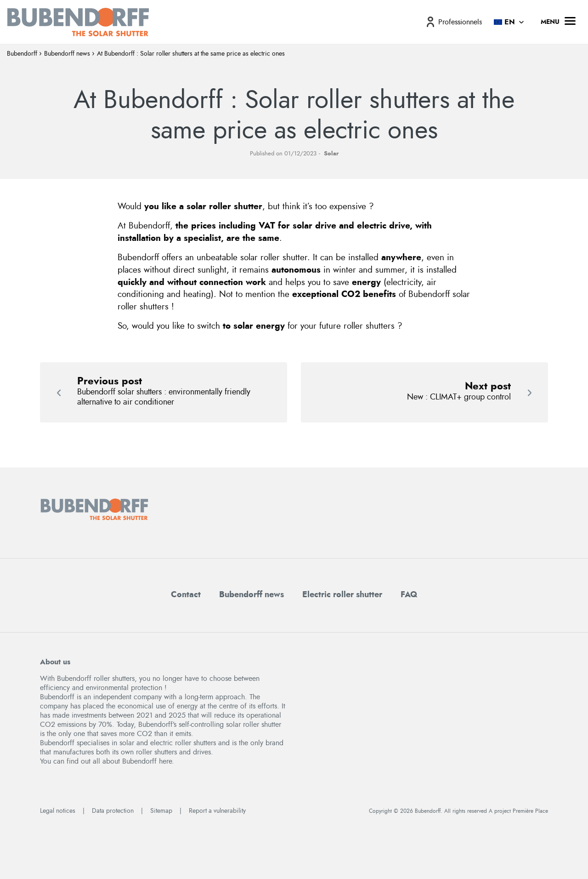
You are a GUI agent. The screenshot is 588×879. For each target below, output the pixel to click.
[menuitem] (453, 22)
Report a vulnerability (217, 811)
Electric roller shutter (342, 595)
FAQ (409, 595)
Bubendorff (22, 54)
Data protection (113, 811)
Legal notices (58, 811)
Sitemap (161, 811)
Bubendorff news (67, 54)
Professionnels (460, 22)
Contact (186, 595)
